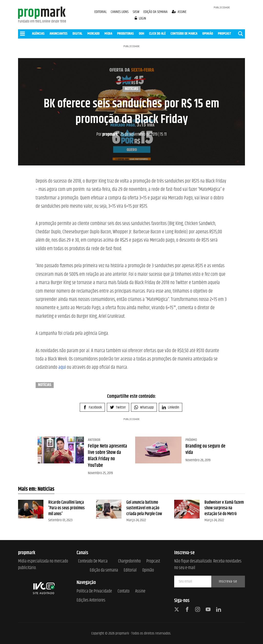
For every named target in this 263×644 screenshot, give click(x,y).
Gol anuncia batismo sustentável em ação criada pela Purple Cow (144, 508)
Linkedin (171, 407)
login (141, 18)
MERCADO (93, 34)
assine (179, 12)
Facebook (92, 407)
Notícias (131, 89)
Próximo (191, 440)
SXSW (136, 12)
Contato (124, 591)
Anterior (94, 440)
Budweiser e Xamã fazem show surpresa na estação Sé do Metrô (224, 508)
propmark (107, 134)
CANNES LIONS (120, 12)
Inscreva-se (228, 581)
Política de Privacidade (94, 591)
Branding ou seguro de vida (205, 449)
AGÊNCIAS (38, 34)
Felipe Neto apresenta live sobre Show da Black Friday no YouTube (107, 456)
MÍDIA (108, 34)
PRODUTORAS (126, 34)
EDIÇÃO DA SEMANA (156, 12)
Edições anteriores (91, 600)
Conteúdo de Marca (93, 561)
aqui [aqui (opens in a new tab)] (62, 367)
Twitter (118, 407)
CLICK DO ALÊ (157, 34)
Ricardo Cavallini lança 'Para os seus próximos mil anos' (66, 508)
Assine (140, 591)
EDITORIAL (101, 12)
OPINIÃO (208, 34)
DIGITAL (77, 34)
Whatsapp (144, 407)
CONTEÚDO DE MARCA (184, 34)
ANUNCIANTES (59, 34)
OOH (142, 34)
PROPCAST (224, 34)
